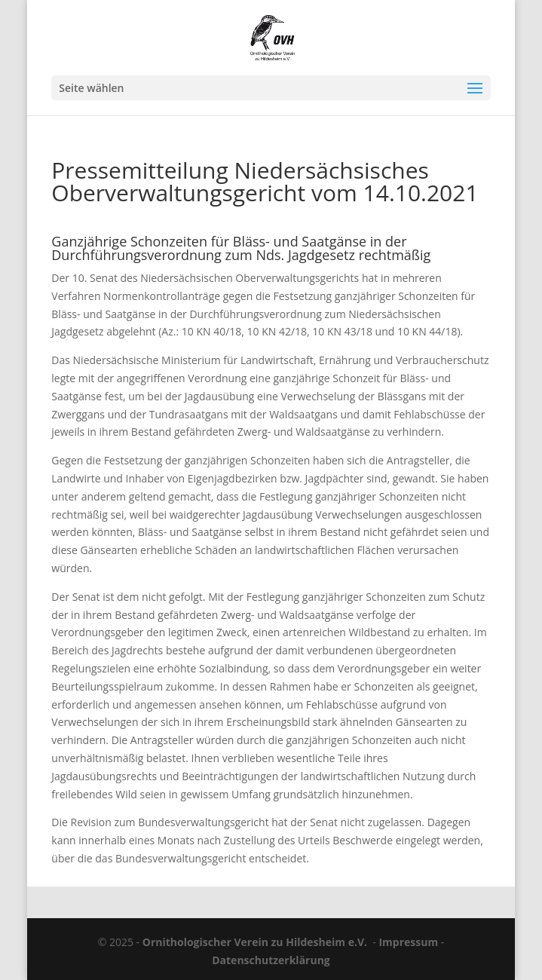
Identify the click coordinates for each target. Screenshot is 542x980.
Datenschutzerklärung (271, 960)
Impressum (408, 942)
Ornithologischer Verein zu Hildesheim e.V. (255, 942)
